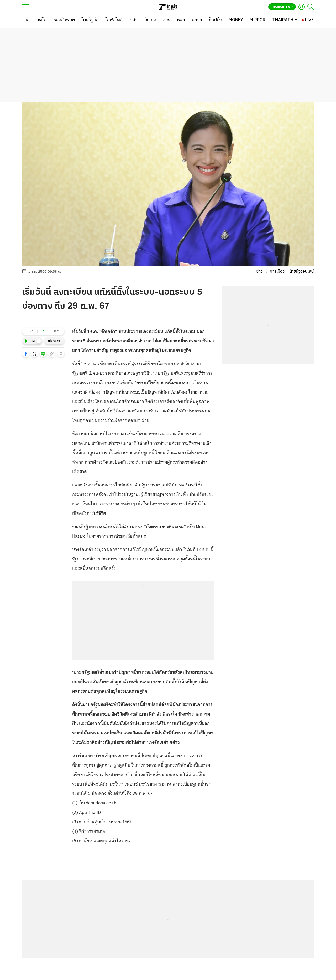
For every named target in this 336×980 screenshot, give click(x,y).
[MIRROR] (258, 20)
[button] (26, 354)
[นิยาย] (197, 20)
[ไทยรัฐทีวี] (90, 20)
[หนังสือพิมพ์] (64, 20)
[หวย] (181, 20)
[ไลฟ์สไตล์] (114, 20)
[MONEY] (236, 20)
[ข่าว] (26, 20)
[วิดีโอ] (41, 20)
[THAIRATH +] (285, 20)
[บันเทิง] (150, 20)
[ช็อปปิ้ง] (215, 20)
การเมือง (277, 272)
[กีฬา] (133, 20)
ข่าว (260, 272)
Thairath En (282, 7)
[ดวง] (166, 20)
